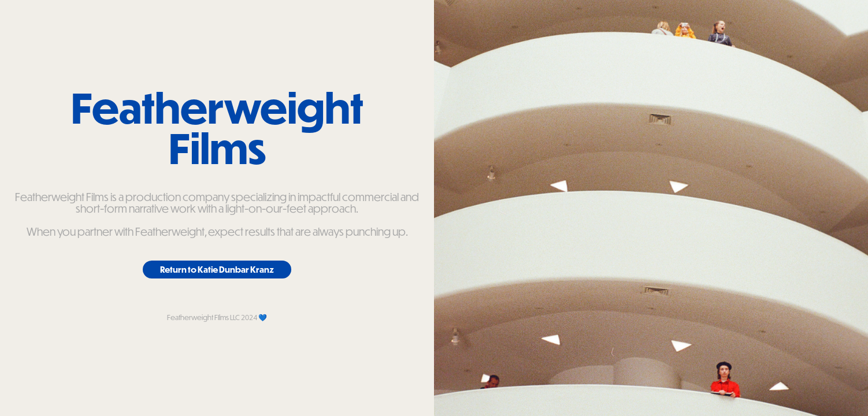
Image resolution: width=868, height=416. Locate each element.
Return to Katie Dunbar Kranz (217, 269)
